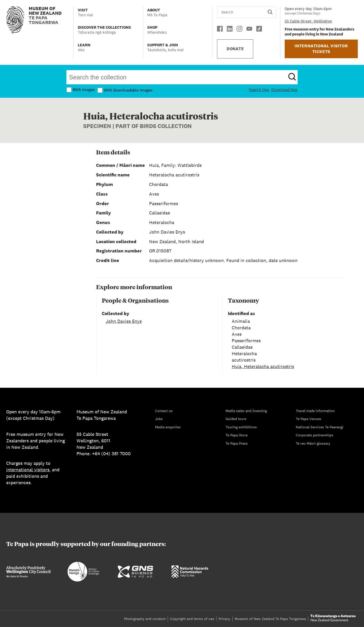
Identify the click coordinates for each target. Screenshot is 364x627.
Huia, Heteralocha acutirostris (263, 366)
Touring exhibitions (241, 427)
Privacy (224, 619)
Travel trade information (315, 411)
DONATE (235, 49)
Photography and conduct (145, 619)
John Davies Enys (124, 321)
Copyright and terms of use (192, 619)
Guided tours (236, 419)
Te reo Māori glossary (313, 443)
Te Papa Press (237, 443)
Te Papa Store (237, 435)
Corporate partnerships (315, 435)
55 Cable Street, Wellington (308, 21)
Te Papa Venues (308, 419)
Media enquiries (168, 427)
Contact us (164, 411)
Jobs (159, 419)
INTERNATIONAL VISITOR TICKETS (321, 49)
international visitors (28, 470)
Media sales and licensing (246, 411)
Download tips (284, 90)
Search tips (259, 90)
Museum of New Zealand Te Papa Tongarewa (270, 619)
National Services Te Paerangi (320, 427)
